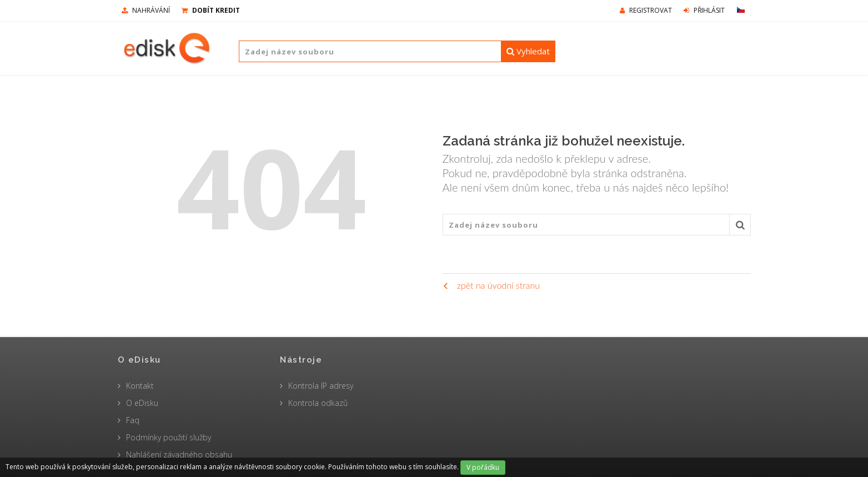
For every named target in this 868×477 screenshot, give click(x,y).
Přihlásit (704, 10)
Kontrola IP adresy (321, 386)
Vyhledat (528, 51)
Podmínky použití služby (169, 437)
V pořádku (483, 467)
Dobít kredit (211, 10)
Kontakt (140, 386)
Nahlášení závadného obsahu (179, 455)
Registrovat (646, 10)
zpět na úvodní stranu (491, 285)
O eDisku (142, 403)
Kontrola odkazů (318, 403)
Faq (133, 420)
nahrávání (146, 10)
